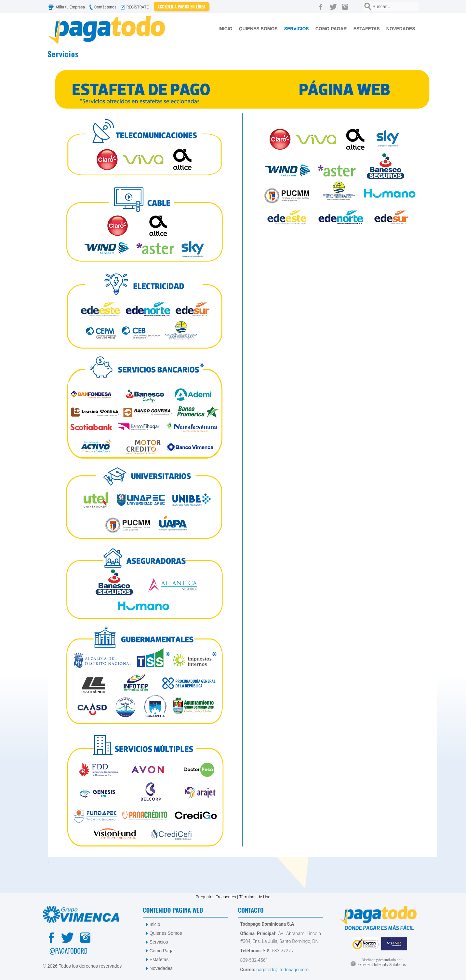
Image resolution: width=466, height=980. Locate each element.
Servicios (159, 942)
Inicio (155, 924)
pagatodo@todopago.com (282, 970)
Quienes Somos (166, 933)
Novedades (161, 968)
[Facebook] (322, 7)
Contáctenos (102, 7)
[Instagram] (347, 7)
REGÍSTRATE (136, 7)
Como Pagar (162, 951)
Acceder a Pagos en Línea (181, 7)
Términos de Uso (255, 897)
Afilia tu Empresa (67, 7)
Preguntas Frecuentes (216, 897)
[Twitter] (334, 7)
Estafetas (159, 959)
